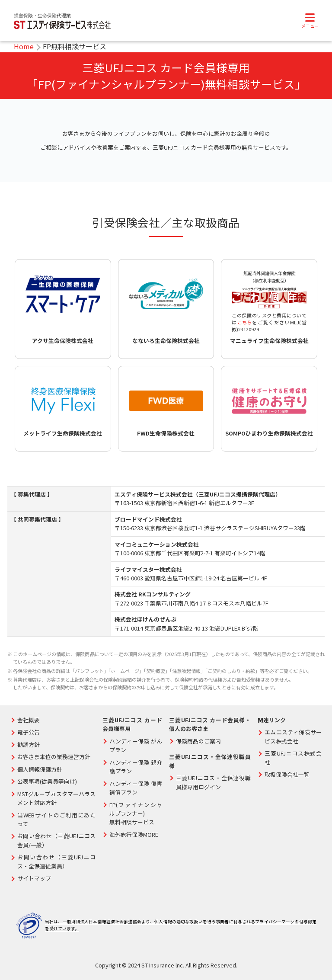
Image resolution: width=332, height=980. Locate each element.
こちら (244, 322)
